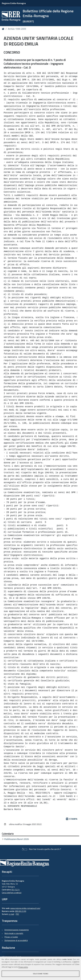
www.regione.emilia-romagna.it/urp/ (25, 908)
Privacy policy (23, 967)
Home (4, 29)
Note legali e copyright (14, 933)
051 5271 (16, 890)
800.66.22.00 (21, 911)
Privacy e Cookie (11, 937)
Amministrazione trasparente (17, 930)
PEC (17, 914)
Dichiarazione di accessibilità (16, 940)
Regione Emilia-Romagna (14, 3)
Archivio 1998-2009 (17, 29)
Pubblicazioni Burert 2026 (17, 839)
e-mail (11, 914)
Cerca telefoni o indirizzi (12, 893)
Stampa (72, 819)
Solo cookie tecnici (41, 974)
